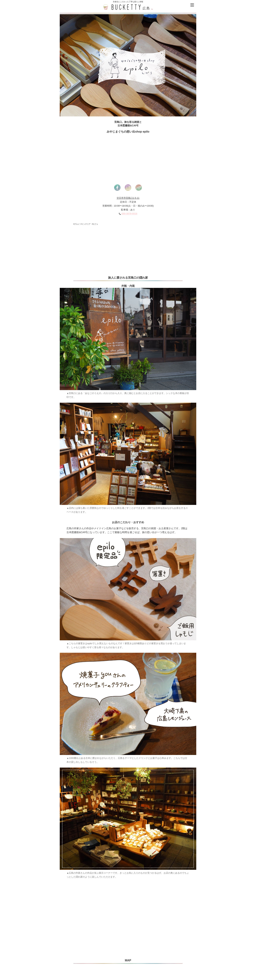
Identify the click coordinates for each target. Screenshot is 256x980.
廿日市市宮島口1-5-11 (128, 198)
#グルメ (77, 224)
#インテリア (86, 224)
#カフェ (95, 224)
